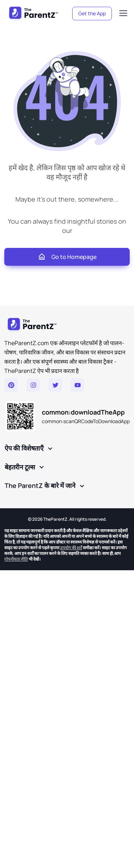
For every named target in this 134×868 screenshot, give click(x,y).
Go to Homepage (67, 257)
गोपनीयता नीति (16, 559)
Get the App (92, 13)
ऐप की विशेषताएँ (24, 448)
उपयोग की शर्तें (71, 548)
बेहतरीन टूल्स (20, 467)
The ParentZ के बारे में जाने (40, 485)
